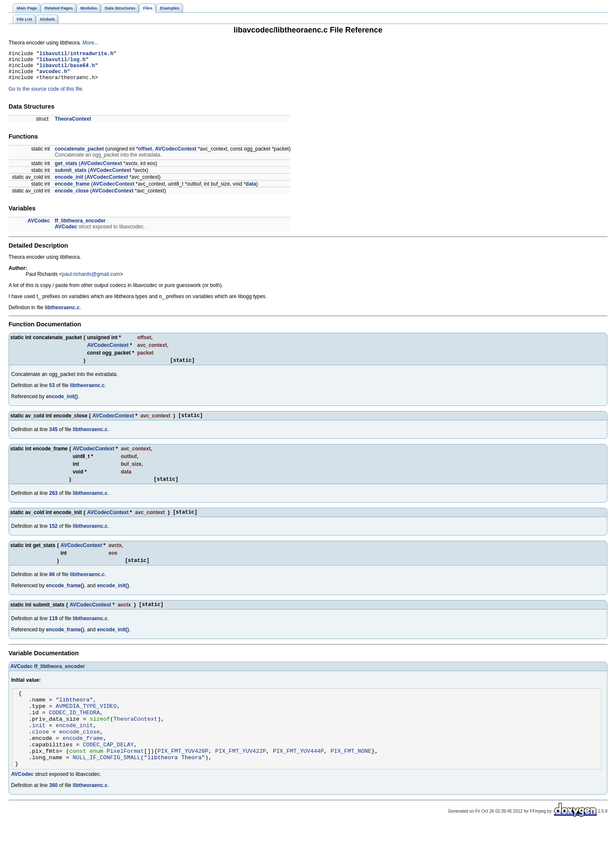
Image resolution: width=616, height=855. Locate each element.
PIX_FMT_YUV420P (183, 778)
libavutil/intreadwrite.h (76, 55)
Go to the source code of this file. (46, 95)
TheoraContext (73, 125)
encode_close (72, 197)
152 (53, 538)
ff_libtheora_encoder (80, 227)
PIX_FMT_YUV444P (298, 778)
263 (53, 503)
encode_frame (72, 190)
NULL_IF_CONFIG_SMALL (107, 785)
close (41, 754)
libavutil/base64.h (67, 69)
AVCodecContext (176, 155)
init (39, 747)
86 (52, 587)
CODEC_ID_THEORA (74, 731)
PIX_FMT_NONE (351, 778)
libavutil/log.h (62, 62)
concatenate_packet (79, 155)
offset (145, 155)
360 (53, 815)
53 (52, 393)
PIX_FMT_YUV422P (241, 778)
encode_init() (62, 404)
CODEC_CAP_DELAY (108, 770)
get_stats (66, 170)
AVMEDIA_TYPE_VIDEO (86, 724)
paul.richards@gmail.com (91, 281)
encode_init (69, 183)
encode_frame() (65, 598)
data (251, 190)
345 (53, 438)
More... (90, 43)
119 (53, 633)
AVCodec (38, 227)
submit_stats (71, 177)
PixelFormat (125, 778)
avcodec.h (53, 76)
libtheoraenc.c (62, 314)
